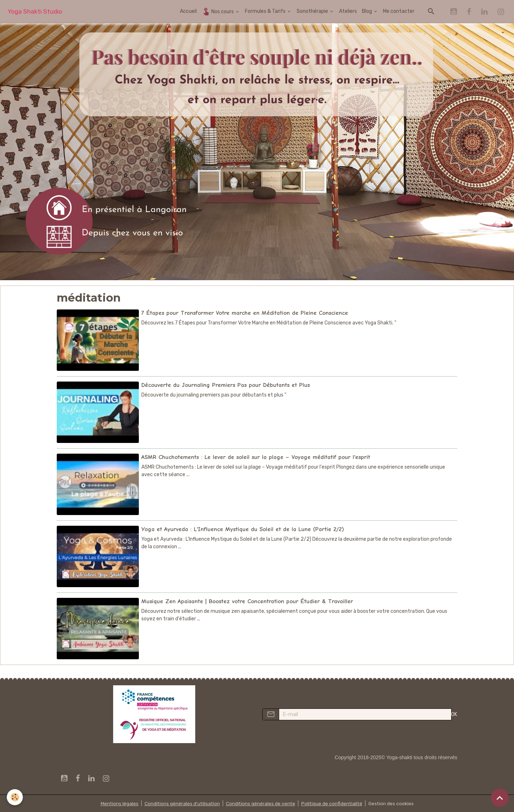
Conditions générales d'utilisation (181, 803)
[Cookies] (15, 797)
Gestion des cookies (392, 803)
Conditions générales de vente (260, 803)
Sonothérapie (313, 11)
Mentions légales (118, 803)
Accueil (188, 11)
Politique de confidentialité (332, 803)
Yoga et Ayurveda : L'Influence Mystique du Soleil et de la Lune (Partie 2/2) (243, 528)
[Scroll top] (500, 798)
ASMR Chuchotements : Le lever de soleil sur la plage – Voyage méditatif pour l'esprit (256, 457)
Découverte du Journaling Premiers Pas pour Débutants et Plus (226, 385)
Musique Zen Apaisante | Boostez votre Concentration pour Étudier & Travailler (247, 601)
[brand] (35, 12)
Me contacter (399, 11)
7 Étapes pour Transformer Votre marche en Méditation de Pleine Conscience (245, 313)
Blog (367, 11)
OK (454, 714)
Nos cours (218, 11)
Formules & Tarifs (266, 11)
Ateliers (348, 11)
